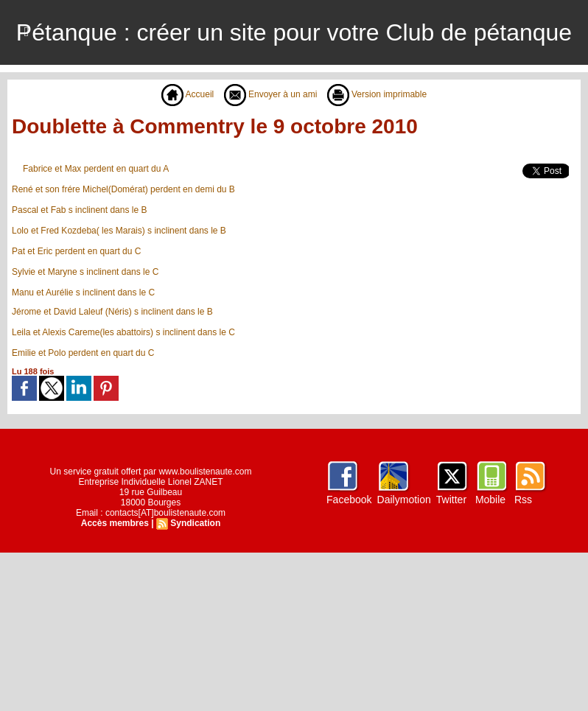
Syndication (195, 523)
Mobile (490, 500)
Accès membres (115, 523)
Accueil (188, 94)
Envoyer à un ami (271, 94)
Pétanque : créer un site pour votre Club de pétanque (294, 32)
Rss (523, 500)
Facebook (349, 500)
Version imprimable (377, 94)
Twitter (451, 500)
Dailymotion (404, 500)
